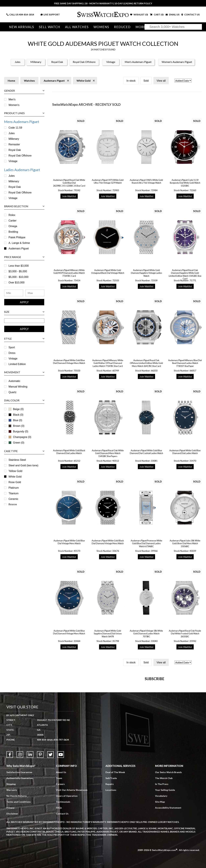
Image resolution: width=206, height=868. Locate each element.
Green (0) (16, 443)
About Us (61, 836)
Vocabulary (161, 860)
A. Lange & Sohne (19, 243)
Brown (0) (16, 426)
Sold (146, 81)
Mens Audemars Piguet (22, 122)
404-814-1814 (26, 15)
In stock (131, 81)
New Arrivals (21, 27)
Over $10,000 (17, 283)
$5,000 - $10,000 (18, 277)
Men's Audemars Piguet (138, 62)
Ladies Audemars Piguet (22, 170)
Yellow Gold (15, 471)
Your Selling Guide (165, 854)
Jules (18, 62)
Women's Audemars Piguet (177, 62)
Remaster (14, 144)
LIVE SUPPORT (50, 15)
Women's (14, 105)
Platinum (14, 488)
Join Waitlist (69, 196)
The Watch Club (164, 842)
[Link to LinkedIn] (30, 819)
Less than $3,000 (19, 266)
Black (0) (18, 415)
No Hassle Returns (17, 860)
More (139, 27)
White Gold (15, 477)
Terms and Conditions (19, 866)
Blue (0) (18, 420)
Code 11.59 (15, 128)
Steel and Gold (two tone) (23, 465)
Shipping (11, 848)
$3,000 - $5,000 (18, 271)
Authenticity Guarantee (20, 842)
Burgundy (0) (21, 431)
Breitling (13, 232)
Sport (12, 347)
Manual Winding (18, 387)
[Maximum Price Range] (35, 293)
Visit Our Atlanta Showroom (72, 854)
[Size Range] (24, 321)
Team (59, 842)
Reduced (121, 27)
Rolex (12, 215)
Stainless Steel (17, 460)
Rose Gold (15, 482)
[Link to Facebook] (10, 819)
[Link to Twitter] (50, 819)
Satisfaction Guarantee (19, 836)
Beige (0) (16, 409)
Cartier (12, 221)
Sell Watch (49, 27)
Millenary (36, 62)
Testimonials (63, 866)
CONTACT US (190, 15)
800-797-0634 (61, 804)
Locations (111, 854)
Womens (100, 27)
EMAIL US (172, 15)
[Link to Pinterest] (40, 819)
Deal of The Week (115, 836)
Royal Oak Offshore (84, 62)
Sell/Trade (111, 842)
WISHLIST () (139, 15)
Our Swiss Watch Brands (168, 836)
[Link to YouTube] (61, 819)
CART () (157, 15)
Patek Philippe (17, 237)
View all (161, 81)
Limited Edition (17, 364)
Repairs (110, 848)
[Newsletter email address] (119, 727)
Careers (60, 848)
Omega (13, 226)
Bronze (13, 505)
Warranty (12, 854)
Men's (12, 99)
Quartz (12, 392)
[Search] (173, 27)
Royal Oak (57, 62)
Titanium (14, 493)
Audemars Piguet (19, 249)
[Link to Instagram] (20, 819)
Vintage (111, 62)
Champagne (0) (20, 437)
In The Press (162, 848)
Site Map (160, 866)
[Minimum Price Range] (14, 293)
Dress (12, 353)
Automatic (14, 381)
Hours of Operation (67, 860)
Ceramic (13, 499)
